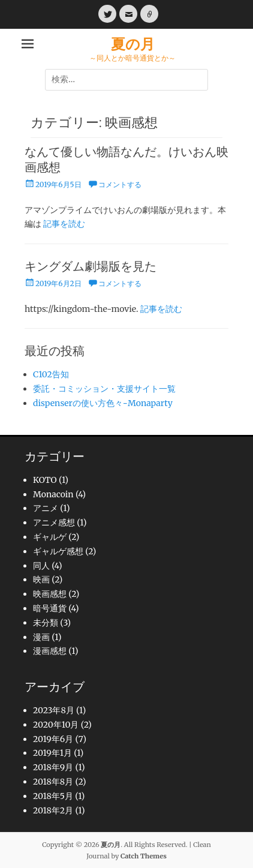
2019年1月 (52, 753)
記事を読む (64, 224)
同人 (41, 566)
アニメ (46, 508)
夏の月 (133, 44)
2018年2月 (53, 810)
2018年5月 (53, 796)
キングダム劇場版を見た (91, 266)
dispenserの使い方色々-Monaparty (103, 403)
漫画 (41, 637)
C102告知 (51, 374)
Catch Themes (144, 856)
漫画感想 (50, 651)
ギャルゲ (50, 537)
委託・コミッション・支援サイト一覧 (104, 389)
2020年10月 (56, 725)
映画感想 (50, 594)
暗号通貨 (50, 608)
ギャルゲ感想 (58, 551)
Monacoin (53, 494)
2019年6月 (53, 739)
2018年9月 (53, 767)
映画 (41, 579)
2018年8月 (53, 782)
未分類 (46, 623)
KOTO (45, 480)
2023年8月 (54, 710)
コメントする (120, 184)
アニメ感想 (54, 522)
